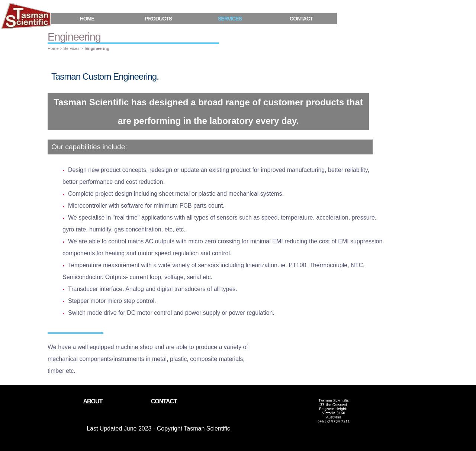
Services (72, 48)
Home (87, 19)
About (93, 401)
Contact (301, 19)
